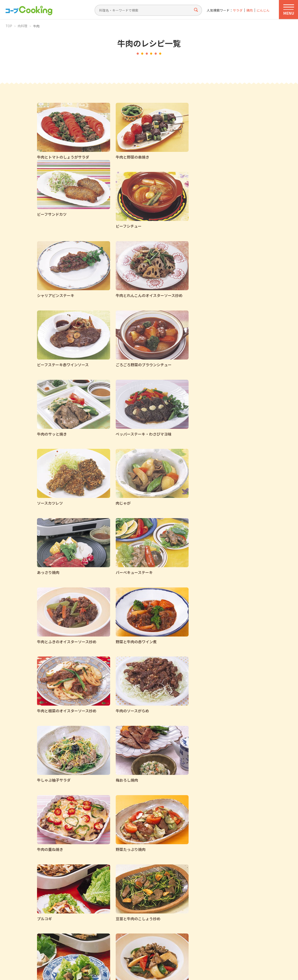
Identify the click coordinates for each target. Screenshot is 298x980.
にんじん (263, 10)
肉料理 (23, 26)
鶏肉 (250, 10)
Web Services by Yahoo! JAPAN (149, 971)
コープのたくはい (216, 922)
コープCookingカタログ (92, 922)
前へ (104, 887)
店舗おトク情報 (156, 922)
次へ (194, 887)
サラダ (237, 10)
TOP (9, 26)
